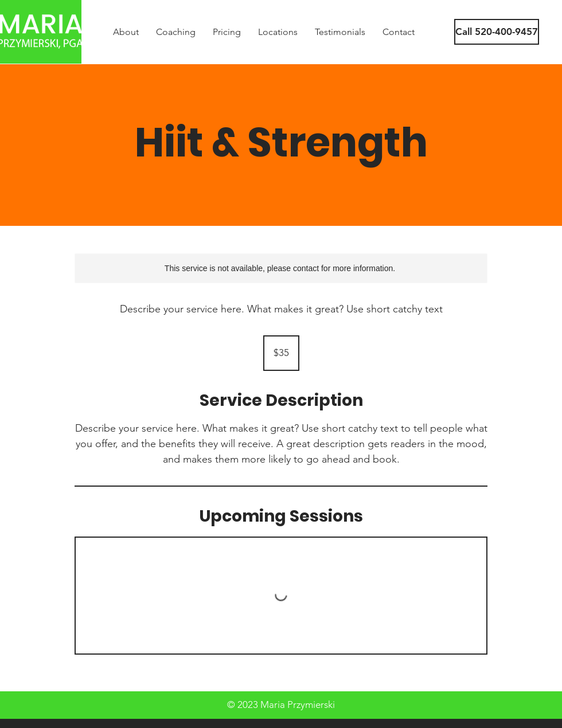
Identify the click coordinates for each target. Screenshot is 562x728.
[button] (491, 32)
